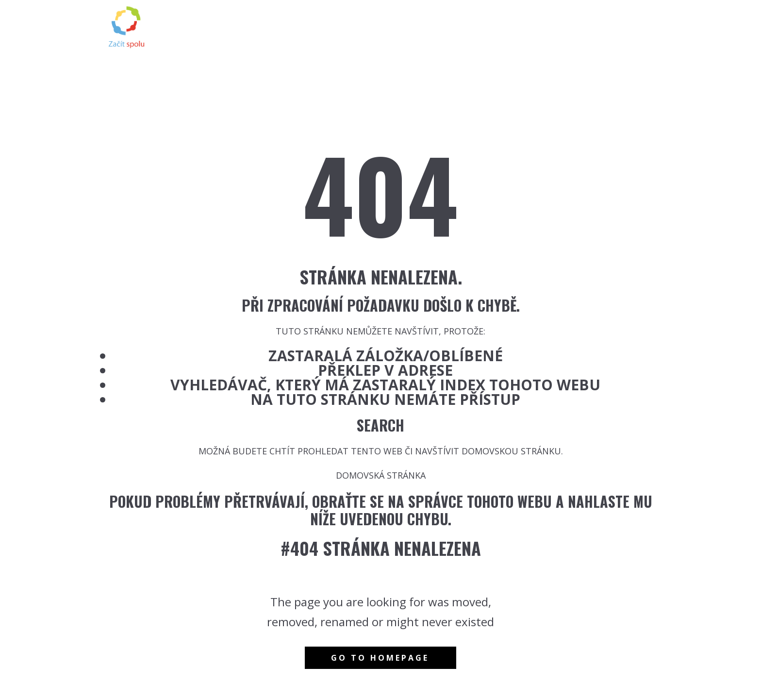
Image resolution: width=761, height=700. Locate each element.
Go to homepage (380, 658)
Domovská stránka (381, 475)
